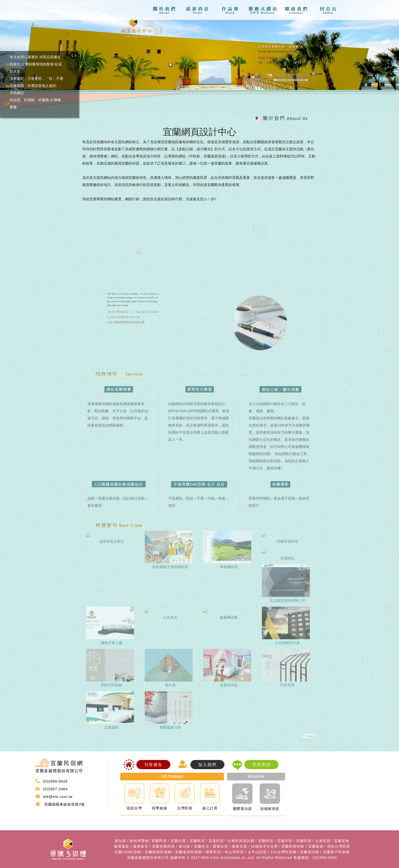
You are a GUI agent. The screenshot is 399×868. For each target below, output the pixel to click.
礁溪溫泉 (122, 846)
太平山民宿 (257, 852)
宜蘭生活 (202, 846)
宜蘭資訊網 (309, 852)
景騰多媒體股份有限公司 (148, 858)
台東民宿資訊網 (241, 841)
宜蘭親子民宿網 (336, 852)
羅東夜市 (141, 846)
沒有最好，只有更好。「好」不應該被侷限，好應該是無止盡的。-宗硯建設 (36, 86)
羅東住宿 (220, 846)
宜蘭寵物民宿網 (158, 852)
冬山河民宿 (234, 852)
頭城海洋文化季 (264, 846)
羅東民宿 (213, 852)
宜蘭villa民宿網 (128, 852)
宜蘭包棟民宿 (163, 846)
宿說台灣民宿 (339, 846)
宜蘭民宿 (159, 841)
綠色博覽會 (139, 841)
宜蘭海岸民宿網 (188, 852)
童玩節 (120, 841)
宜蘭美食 (342, 841)
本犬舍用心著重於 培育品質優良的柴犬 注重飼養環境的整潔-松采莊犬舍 (36, 64)
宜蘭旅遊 (316, 846)
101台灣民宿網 (283, 852)
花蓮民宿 (216, 841)
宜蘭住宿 (178, 841)
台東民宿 (323, 841)
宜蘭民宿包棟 (293, 846)
